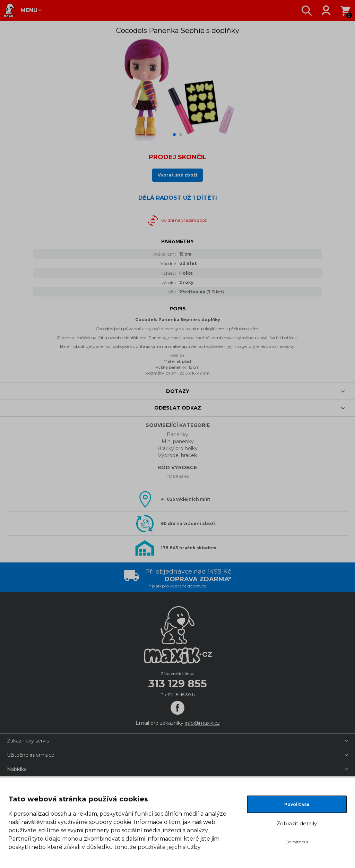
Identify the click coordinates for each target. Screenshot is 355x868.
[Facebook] (177, 708)
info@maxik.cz (202, 723)
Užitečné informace (31, 755)
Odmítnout (297, 842)
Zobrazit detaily (297, 823)
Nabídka (17, 769)
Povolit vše (297, 804)
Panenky (177, 435)
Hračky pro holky (177, 448)
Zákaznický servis (28, 741)
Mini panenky (178, 441)
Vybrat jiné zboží (177, 175)
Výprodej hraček (177, 455)
